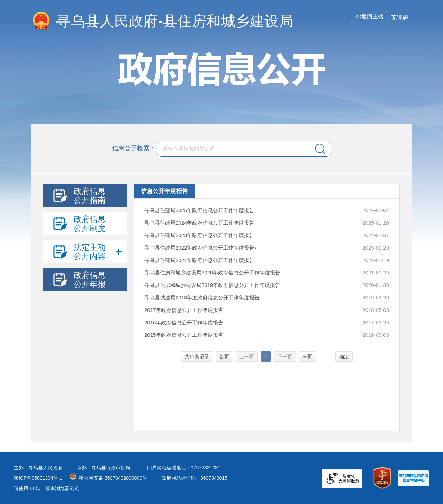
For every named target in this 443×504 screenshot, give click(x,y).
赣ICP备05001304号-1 (38, 478)
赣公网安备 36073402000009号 (113, 478)
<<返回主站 (369, 16)
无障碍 (400, 18)
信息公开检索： (134, 148)
